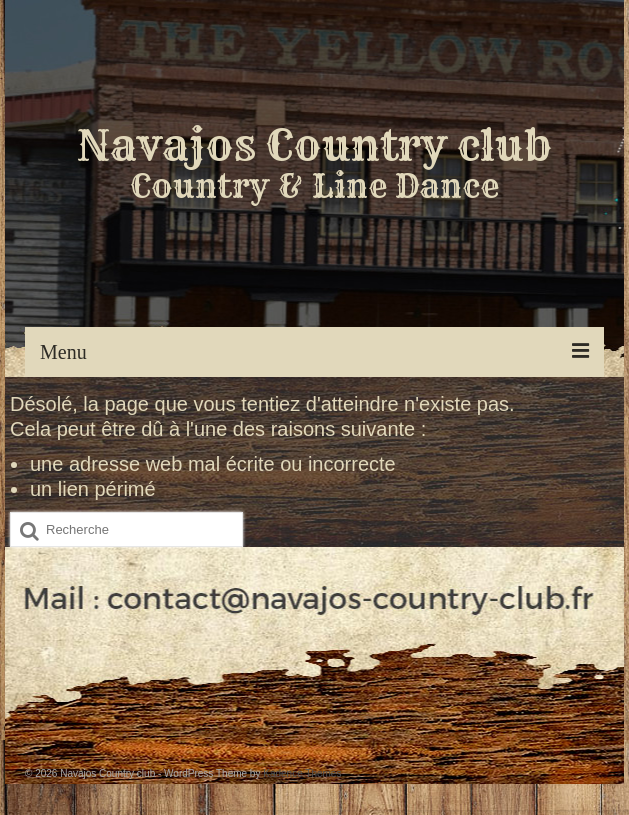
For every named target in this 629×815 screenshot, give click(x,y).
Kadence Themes (302, 773)
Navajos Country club (314, 145)
